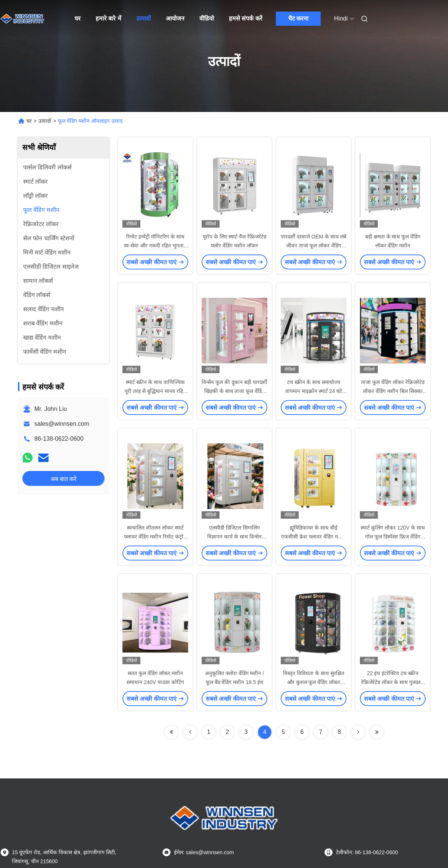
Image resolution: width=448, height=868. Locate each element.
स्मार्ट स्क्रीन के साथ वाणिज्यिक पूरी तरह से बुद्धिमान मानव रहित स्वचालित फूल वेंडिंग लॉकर (155, 391)
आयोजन (175, 18)
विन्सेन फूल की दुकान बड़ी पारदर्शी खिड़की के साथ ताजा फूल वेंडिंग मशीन (234, 391)
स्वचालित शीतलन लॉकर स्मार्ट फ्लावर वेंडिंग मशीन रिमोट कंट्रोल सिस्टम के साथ (155, 537)
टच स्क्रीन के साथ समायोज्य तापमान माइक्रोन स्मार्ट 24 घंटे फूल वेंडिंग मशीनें (314, 391)
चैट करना (298, 18)
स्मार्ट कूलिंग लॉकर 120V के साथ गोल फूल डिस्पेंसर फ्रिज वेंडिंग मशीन (393, 537)
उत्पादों (144, 18)
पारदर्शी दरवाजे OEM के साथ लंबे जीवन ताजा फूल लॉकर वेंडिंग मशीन (313, 246)
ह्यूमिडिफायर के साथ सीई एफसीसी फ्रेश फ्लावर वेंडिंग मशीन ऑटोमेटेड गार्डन (314, 537)
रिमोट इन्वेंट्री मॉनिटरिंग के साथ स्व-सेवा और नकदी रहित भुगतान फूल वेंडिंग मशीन (155, 246)
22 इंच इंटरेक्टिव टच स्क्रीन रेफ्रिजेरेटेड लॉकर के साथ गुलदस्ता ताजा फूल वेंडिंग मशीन (393, 682)
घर (78, 18)
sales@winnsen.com (62, 424)
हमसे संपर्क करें (246, 18)
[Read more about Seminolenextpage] (171, 732)
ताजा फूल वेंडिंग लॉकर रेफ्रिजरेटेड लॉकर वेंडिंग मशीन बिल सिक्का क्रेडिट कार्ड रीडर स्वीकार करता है (393, 391)
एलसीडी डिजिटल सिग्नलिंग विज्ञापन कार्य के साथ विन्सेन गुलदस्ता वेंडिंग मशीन (234, 537)
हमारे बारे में (108, 18)
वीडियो (207, 18)
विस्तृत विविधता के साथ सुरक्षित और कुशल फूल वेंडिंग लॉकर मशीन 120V (314, 682)
